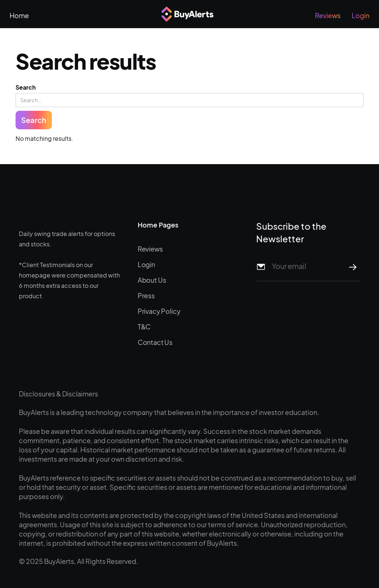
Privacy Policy (159, 311)
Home (19, 15)
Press (146, 295)
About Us (152, 280)
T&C (144, 327)
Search (26, 87)
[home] (189, 14)
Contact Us (155, 342)
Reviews (328, 15)
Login (360, 15)
